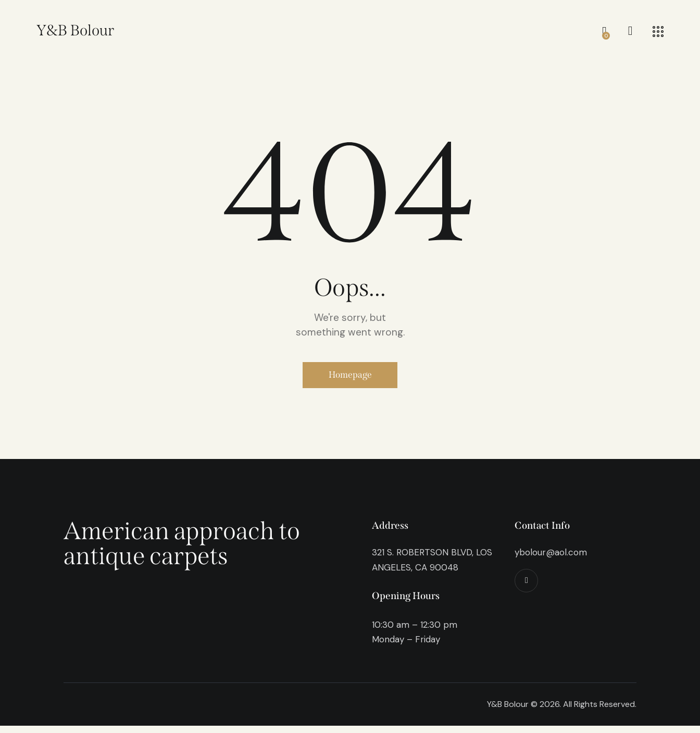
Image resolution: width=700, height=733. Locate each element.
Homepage (350, 379)
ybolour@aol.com (551, 560)
